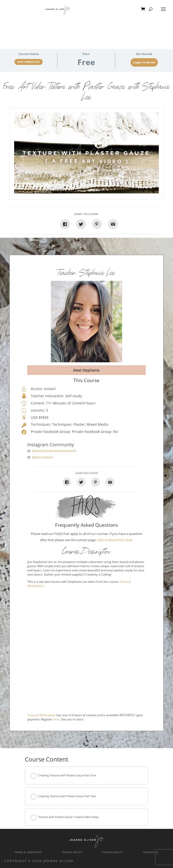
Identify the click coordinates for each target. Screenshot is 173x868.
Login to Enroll (144, 62)
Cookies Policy (112, 852)
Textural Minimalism (41, 715)
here (56, 719)
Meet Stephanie (86, 370)
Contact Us (151, 852)
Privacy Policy (72, 852)
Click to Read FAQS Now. (115, 540)
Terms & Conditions (28, 852)
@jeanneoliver (43, 457)
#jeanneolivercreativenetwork (54, 451)
